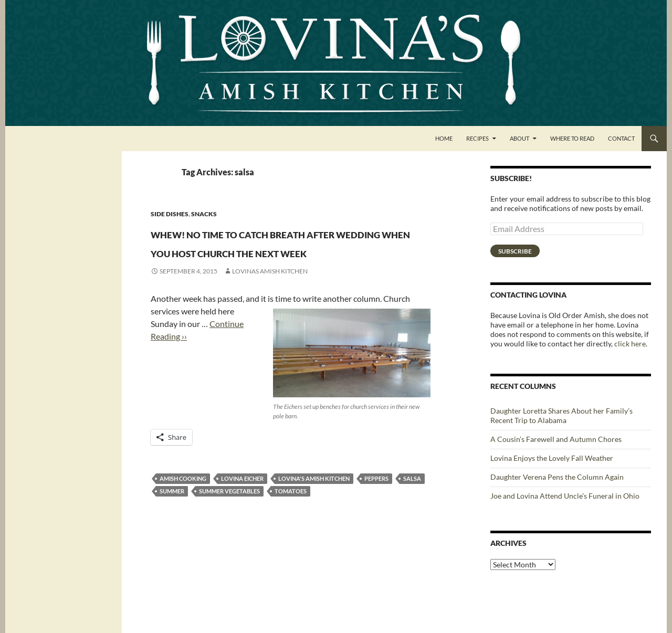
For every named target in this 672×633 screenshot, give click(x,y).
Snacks (204, 214)
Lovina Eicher (242, 516)
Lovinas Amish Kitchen (270, 309)
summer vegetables (229, 529)
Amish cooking (183, 516)
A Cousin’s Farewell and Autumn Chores (556, 439)
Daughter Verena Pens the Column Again (557, 477)
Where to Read (572, 138)
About (519, 138)
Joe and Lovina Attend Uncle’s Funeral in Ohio (565, 496)
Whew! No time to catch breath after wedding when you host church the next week (284, 260)
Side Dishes (170, 214)
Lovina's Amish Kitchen (314, 516)
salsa (412, 516)
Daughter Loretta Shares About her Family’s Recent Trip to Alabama (561, 415)
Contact (621, 138)
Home (444, 138)
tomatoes (291, 529)
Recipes (477, 138)
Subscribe (515, 251)
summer (172, 529)
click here (630, 344)
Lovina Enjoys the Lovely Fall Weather (552, 458)
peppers (376, 516)
